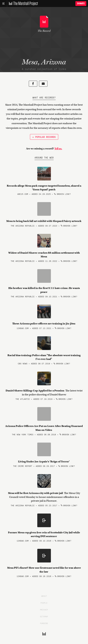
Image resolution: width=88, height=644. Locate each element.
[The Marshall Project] (22, 4)
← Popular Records (44, 137)
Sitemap (44, 616)
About (44, 596)
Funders (44, 623)
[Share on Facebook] (33, 84)
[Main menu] (3, 4)
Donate (81, 3)
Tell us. (58, 149)
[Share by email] (43, 84)
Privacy (44, 610)
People (44, 603)
